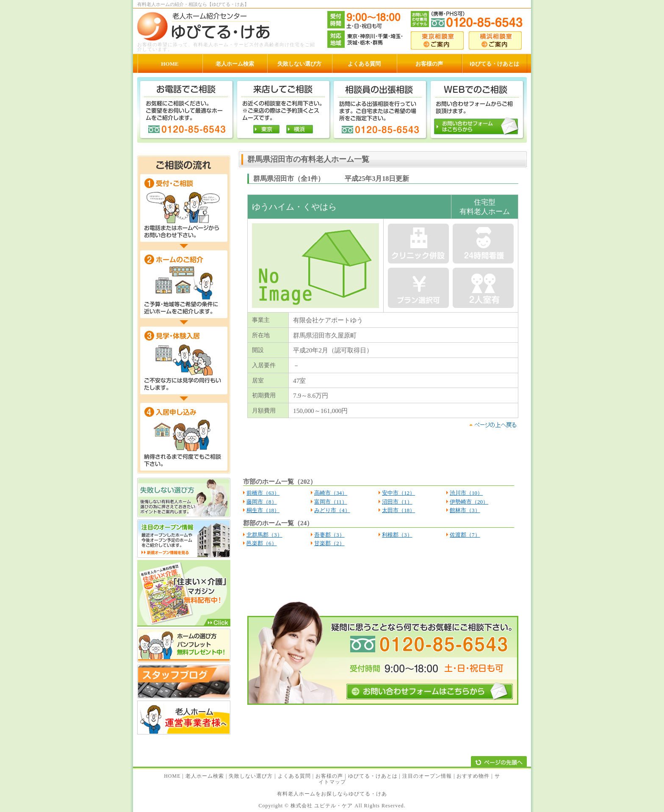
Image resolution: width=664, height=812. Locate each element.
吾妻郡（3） (329, 535)
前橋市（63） (263, 493)
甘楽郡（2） (329, 543)
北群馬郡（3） (264, 535)
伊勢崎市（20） (469, 502)
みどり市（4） (332, 510)
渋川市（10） (466, 493)
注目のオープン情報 (427, 776)
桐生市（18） (263, 510)
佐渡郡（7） (465, 535)
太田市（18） (398, 510)
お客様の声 (329, 776)
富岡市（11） (331, 502)
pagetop (493, 425)
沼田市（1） (397, 502)
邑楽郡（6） (262, 543)
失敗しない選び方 (251, 776)
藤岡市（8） (262, 502)
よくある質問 (294, 776)
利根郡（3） (397, 535)
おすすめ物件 (473, 776)
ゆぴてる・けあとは (373, 776)
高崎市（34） (331, 493)
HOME (172, 776)
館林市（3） (465, 510)
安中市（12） (398, 493)
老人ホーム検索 (205, 776)
